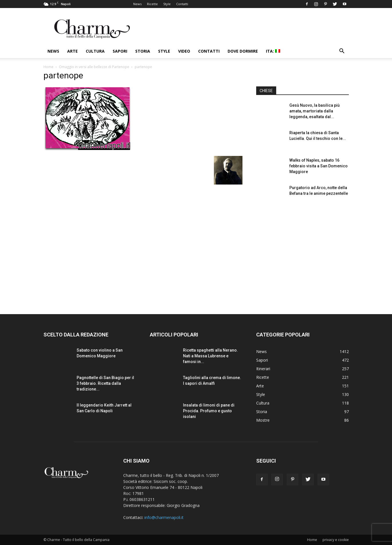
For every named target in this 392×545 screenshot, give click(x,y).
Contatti (182, 4)
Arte (72, 51)
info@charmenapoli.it (164, 517)
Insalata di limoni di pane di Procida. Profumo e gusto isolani (209, 411)
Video (184, 51)
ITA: (273, 51)
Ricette (152, 4)
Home (48, 67)
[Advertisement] (303, 254)
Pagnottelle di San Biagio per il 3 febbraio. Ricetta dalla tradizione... (105, 383)
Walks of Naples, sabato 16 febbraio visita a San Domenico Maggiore (319, 166)
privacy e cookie (336, 540)
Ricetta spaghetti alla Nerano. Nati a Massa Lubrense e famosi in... (210, 356)
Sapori (120, 51)
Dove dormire (243, 51)
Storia (143, 51)
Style (167, 4)
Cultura (95, 51)
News (137, 4)
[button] (342, 52)
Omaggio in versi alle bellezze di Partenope (94, 67)
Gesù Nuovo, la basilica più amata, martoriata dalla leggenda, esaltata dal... (315, 111)
